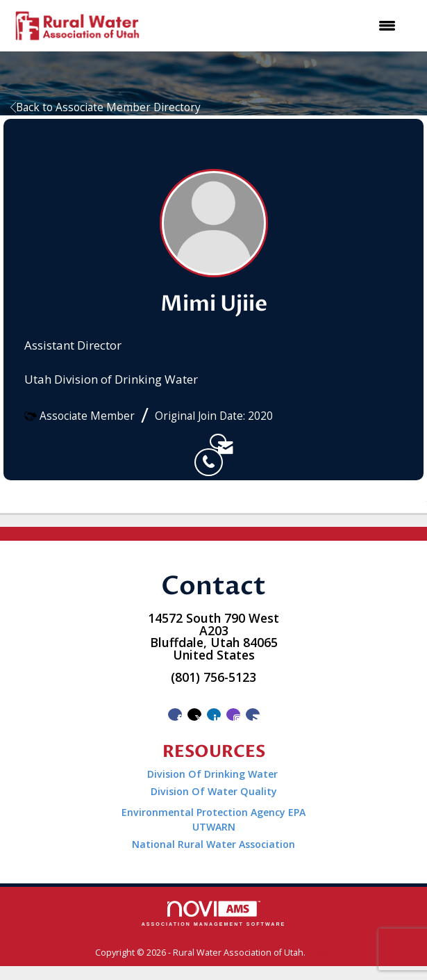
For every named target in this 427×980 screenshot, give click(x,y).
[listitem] (202, 441)
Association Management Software (214, 914)
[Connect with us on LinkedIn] (214, 714)
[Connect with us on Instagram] (233, 714)
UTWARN (214, 827)
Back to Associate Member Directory (106, 107)
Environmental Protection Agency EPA (213, 812)
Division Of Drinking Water (214, 774)
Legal (320, 953)
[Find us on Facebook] (175, 714)
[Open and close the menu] (278, 26)
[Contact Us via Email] (253, 714)
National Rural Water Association (213, 844)
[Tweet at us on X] (194, 714)
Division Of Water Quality (214, 791)
